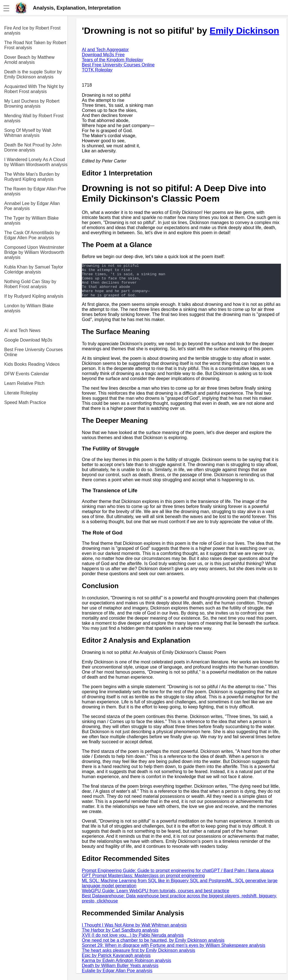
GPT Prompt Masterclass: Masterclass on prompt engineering (143, 882)
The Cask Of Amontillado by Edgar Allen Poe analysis (32, 235)
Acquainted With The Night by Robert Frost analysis (34, 89)
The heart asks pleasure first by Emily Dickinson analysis (139, 957)
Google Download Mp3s (28, 340)
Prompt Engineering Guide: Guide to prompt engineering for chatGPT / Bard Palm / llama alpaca (178, 877)
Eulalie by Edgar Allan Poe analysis (117, 977)
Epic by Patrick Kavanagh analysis (116, 962)
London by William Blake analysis (29, 308)
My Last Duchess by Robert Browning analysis (32, 104)
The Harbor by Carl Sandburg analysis (120, 937)
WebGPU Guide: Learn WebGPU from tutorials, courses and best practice (156, 897)
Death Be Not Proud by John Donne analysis (33, 147)
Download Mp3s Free (103, 55)
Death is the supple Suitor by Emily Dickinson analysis (33, 74)
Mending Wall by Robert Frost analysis (34, 118)
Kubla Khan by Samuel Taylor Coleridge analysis (34, 269)
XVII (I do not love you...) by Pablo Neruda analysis (133, 942)
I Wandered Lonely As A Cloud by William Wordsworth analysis (36, 162)
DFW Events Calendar (27, 374)
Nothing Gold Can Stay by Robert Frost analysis (30, 284)
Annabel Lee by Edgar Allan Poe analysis (32, 206)
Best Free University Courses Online (33, 352)
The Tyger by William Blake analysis (31, 221)
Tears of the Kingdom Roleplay (112, 60)
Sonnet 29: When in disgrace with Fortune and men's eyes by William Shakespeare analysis (174, 952)
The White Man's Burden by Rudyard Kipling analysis (32, 177)
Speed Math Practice (25, 402)
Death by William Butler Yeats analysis (120, 972)
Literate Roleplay (21, 393)
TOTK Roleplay (97, 70)
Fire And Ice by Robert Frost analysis (32, 31)
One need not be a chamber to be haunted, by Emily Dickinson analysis (153, 947)
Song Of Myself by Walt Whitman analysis (28, 133)
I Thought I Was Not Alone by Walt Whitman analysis (134, 932)
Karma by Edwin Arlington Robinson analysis (127, 967)
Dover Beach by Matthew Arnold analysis (29, 60)
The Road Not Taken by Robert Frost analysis (35, 45)
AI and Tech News (22, 330)
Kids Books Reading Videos (32, 364)
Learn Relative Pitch (24, 383)
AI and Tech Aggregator (105, 50)
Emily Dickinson (244, 31)
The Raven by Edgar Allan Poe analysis (35, 191)
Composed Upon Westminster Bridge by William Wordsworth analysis (34, 252)
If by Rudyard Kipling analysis (34, 296)
